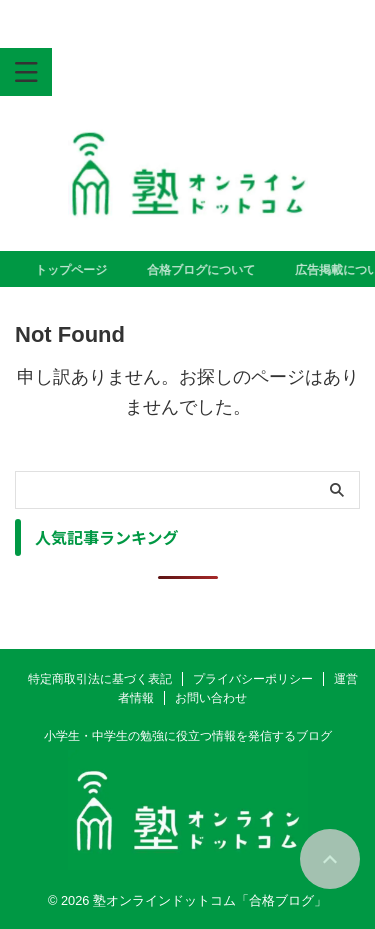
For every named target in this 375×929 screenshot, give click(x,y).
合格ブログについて (204, 270)
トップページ (74, 270)
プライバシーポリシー (253, 679)
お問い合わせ (211, 698)
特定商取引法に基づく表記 (100, 679)
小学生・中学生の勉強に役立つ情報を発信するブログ (188, 736)
